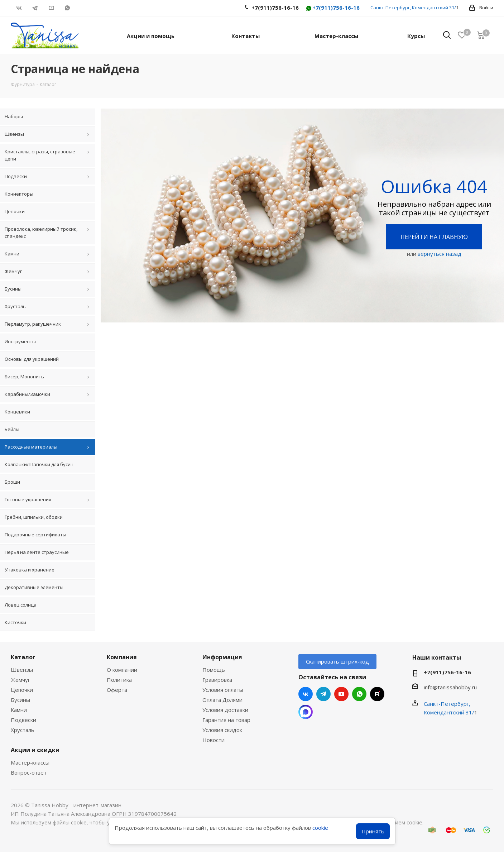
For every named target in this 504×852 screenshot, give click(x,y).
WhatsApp (67, 8)
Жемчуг (20, 680)
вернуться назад (440, 254)
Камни (19, 710)
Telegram (35, 8)
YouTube (51, 8)
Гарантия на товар (226, 720)
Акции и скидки (35, 750)
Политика (119, 680)
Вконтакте (19, 8)
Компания (122, 657)
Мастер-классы (30, 762)
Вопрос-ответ (29, 772)
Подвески (23, 720)
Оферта (117, 690)
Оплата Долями (222, 700)
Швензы (22, 670)
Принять (373, 831)
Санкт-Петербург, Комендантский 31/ (413, 8)
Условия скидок (222, 730)
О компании (122, 670)
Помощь (214, 670)
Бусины (20, 700)
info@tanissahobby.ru (450, 687)
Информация (222, 657)
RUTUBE (83, 8)
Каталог (23, 657)
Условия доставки (225, 710)
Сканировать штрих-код (337, 661)
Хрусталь (23, 730)
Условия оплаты (223, 690)
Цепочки (22, 690)
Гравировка (217, 680)
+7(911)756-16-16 (332, 8)
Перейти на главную (434, 237)
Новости (213, 740)
